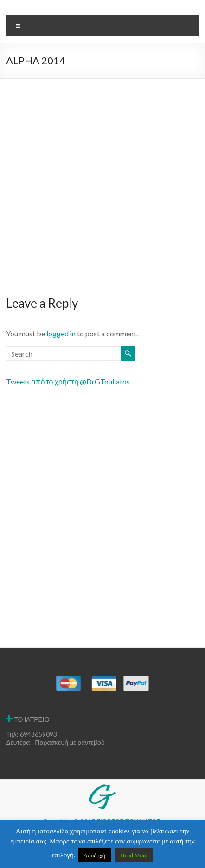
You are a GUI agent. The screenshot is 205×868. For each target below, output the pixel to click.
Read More (134, 855)
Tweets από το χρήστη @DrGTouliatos (68, 381)
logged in (61, 333)
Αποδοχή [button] (95, 855)
